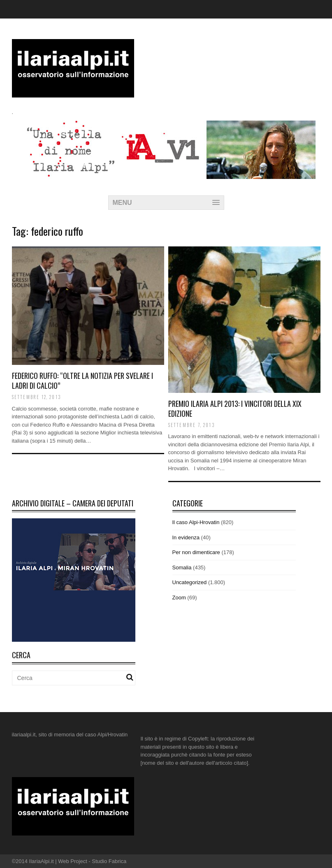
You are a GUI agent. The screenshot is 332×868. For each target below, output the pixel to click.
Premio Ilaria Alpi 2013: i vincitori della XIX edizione (235, 408)
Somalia (182, 567)
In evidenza (186, 537)
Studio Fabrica (109, 861)
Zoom (179, 598)
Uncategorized (190, 582)
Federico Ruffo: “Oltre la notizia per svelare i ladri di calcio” (82, 380)
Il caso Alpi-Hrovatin (196, 522)
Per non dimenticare (196, 552)
